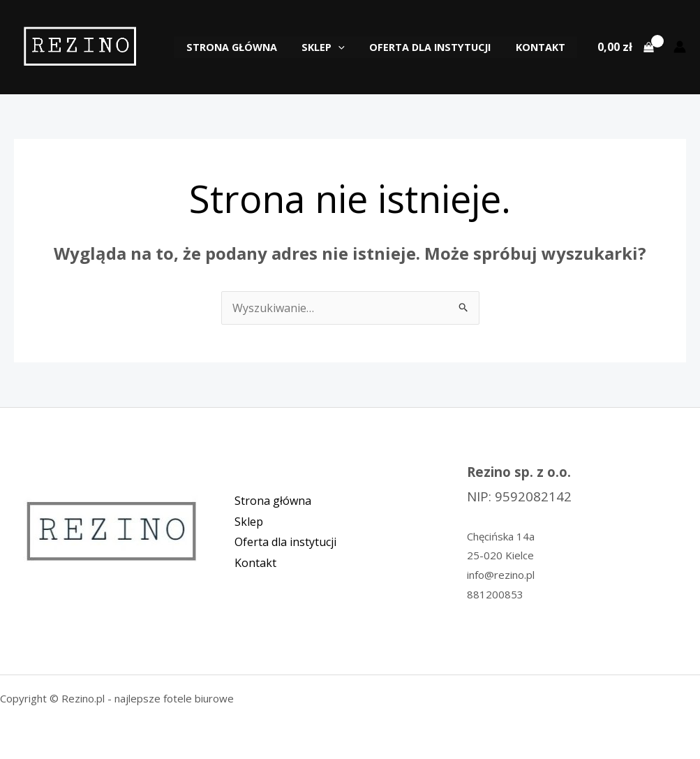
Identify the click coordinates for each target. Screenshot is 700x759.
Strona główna (248, 47)
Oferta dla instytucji (437, 47)
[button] (350, 47)
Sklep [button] (335, 47)
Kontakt (543, 47)
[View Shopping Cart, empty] (625, 47)
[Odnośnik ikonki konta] (680, 47)
